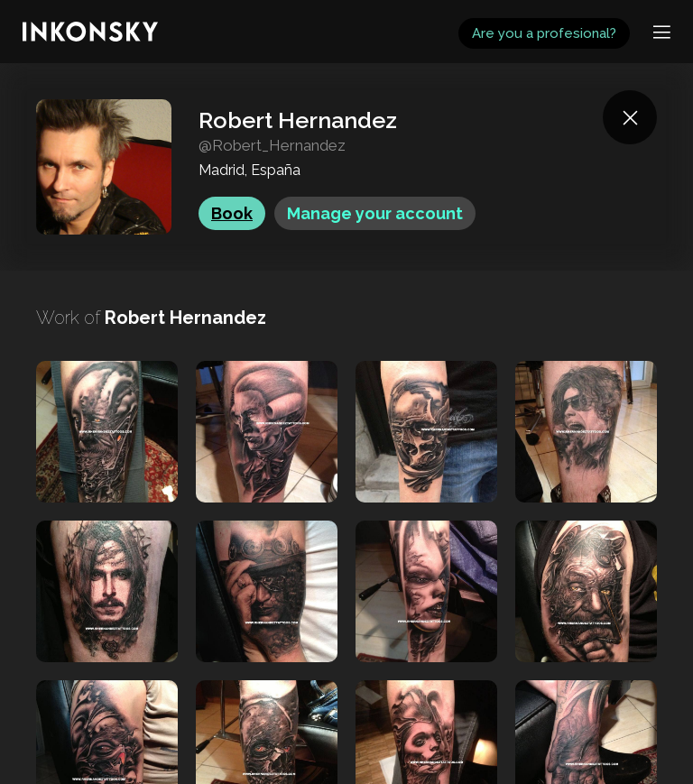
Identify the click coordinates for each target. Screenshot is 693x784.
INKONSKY (37, 9)
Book (232, 213)
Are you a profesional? (544, 33)
